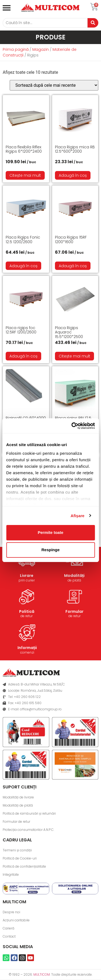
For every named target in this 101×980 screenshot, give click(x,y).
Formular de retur (16, 822)
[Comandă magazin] (54, 85)
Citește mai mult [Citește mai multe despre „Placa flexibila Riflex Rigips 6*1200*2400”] (25, 175)
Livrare (27, 576)
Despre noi (11, 912)
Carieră (8, 928)
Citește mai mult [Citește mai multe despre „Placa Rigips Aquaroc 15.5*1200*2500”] (74, 356)
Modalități (74, 576)
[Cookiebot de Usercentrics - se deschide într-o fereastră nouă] (72, 426)
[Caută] (45, 23)
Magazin (41, 49)
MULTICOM (42, 974)
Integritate (11, 874)
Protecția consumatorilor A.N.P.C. (28, 830)
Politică (27, 611)
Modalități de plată (18, 805)
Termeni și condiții (17, 850)
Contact (9, 936)
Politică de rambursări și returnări (29, 813)
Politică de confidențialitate (24, 866)
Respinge (51, 550)
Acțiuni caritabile (16, 920)
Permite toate (50, 532)
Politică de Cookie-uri (20, 858)
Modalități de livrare (18, 797)
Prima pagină (16, 49)
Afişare (78, 516)
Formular (74, 611)
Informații (27, 648)
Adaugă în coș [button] (73, 175)
